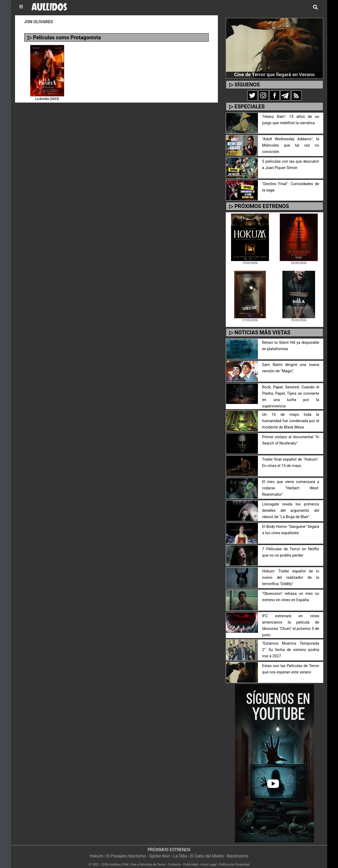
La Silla (180, 851)
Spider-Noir (160, 851)
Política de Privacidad (234, 860)
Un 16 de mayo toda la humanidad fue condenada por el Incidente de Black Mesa (291, 416)
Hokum (96, 851)
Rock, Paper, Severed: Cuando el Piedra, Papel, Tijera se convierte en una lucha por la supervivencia (291, 394)
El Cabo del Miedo (207, 851)
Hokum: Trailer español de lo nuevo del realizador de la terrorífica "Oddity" (291, 573)
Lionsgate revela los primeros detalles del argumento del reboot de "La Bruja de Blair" (291, 506)
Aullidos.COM (119, 860)
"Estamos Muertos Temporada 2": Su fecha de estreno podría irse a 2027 (291, 645)
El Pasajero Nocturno (126, 851)
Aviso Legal (209, 860)
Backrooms (238, 851)
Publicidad (191, 860)
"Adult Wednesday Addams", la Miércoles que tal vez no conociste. (291, 145)
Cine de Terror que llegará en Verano (275, 74)
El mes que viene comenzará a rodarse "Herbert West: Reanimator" (291, 483)
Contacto (175, 860)
